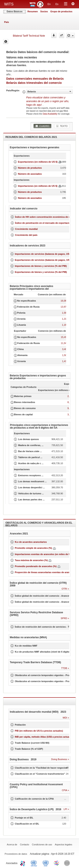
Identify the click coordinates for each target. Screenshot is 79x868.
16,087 (64, 301)
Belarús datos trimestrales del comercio (34, 83)
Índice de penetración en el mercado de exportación (43, 223)
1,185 (65, 325)
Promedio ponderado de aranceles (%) (36, 566)
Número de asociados (30, 174)
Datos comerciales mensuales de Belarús (35, 79)
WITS (9, 4)
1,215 (65, 319)
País (7, 22)
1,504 (65, 355)
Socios (44, 11)
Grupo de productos (61, 11)
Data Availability (50, 114)
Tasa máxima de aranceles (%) (32, 560)
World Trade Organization (57, 863)
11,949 (64, 343)
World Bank (68, 863)
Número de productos (30, 168)
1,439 (65, 361)
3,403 (65, 349)
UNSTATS (46, 863)
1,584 (65, 313)
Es (57, 4)
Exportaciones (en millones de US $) (38, 162)
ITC (23, 863)
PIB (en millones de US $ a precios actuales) (39, 731)
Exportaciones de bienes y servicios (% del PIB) (41, 272)
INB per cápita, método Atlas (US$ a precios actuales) (44, 737)
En (49, 4)
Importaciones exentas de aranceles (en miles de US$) (44, 554)
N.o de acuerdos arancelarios (31, 542)
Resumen (33, 11)
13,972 (64, 307)
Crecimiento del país (26, 235)
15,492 (64, 337)
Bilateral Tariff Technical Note (29, 36)
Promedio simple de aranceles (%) (33, 548)
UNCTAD (35, 863)
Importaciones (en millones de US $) (38, 186)
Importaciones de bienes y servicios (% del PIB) (41, 266)
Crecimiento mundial (26, 229)
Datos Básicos (15, 11)
